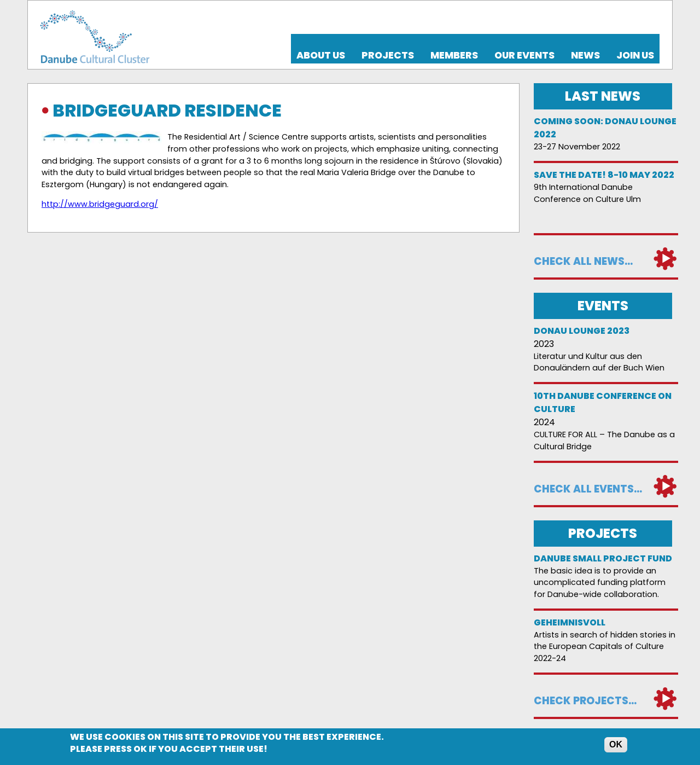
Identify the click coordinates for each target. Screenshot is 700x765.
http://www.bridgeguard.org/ (100, 204)
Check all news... (583, 261)
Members (454, 55)
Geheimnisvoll (570, 622)
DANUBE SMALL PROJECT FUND (603, 558)
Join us (635, 55)
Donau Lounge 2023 (582, 331)
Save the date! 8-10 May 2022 (604, 175)
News (585, 55)
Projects (388, 55)
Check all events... (588, 489)
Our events (524, 55)
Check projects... (585, 701)
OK (616, 746)
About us (321, 55)
